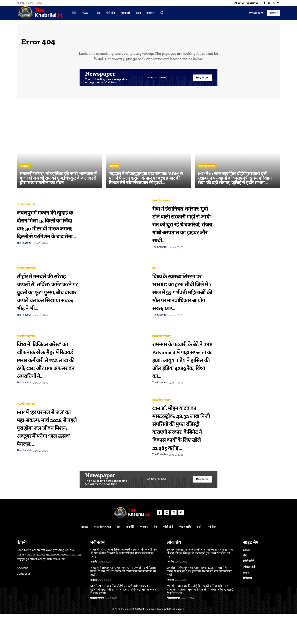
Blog (155, 264)
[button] (162, 13)
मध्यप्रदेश (25, 169)
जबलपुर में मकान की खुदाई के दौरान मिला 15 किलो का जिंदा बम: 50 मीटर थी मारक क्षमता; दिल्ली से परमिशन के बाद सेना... (46, 227)
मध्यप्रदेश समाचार (207, 169)
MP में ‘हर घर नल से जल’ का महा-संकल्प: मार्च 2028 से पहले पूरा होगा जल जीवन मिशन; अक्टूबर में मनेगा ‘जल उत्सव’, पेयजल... (46, 449)
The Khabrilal (24, 258)
